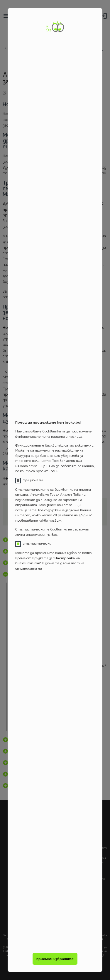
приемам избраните (55, 959)
